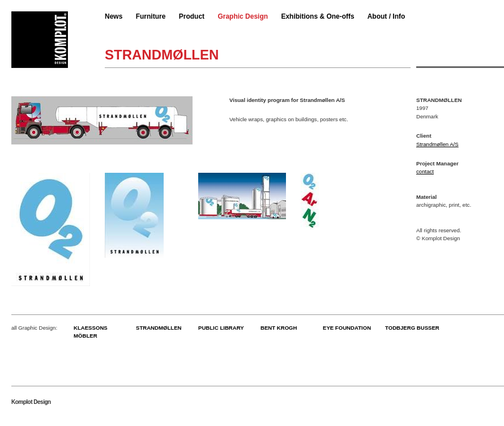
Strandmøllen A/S (437, 144)
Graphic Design (243, 16)
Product (192, 16)
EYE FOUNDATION (347, 328)
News (114, 16)
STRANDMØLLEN (159, 328)
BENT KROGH (279, 328)
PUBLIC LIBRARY (221, 328)
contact (425, 171)
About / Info (386, 16)
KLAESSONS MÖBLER (91, 332)
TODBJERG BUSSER (412, 328)
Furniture (151, 16)
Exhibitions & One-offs (317, 16)
